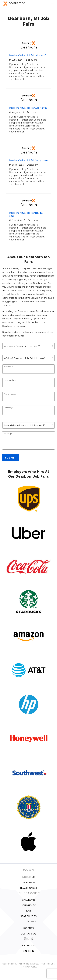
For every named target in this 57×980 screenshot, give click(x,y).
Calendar (28, 900)
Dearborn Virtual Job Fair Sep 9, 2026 (28, 160)
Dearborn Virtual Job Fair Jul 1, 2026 (28, 55)
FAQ (28, 911)
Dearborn (29, 45)
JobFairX (28, 928)
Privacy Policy (30, 967)
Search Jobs (28, 916)
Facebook (28, 946)
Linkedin (28, 951)
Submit (10, 458)
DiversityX (29, 883)
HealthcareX (29, 888)
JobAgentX (28, 905)
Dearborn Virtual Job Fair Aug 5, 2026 (28, 108)
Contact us (29, 934)
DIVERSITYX (14, 3)
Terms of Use (48, 964)
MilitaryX (28, 877)
